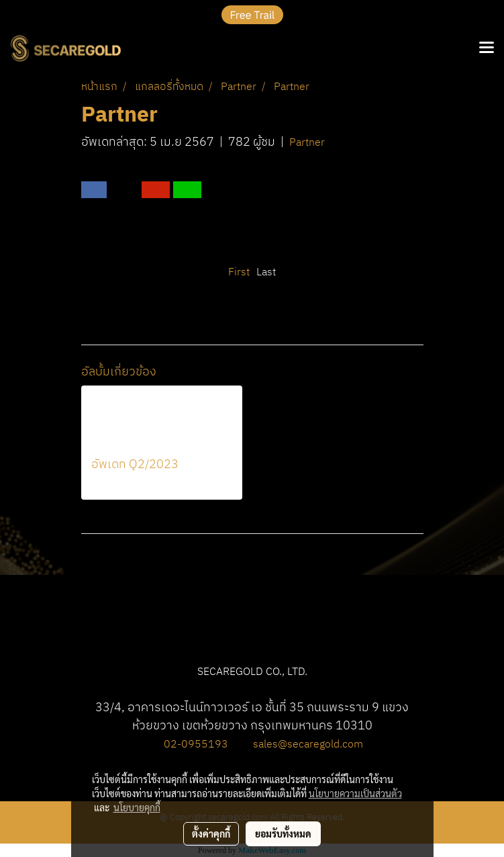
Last (266, 272)
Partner (307, 143)
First (239, 272)
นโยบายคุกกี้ (137, 807)
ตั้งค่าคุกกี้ (211, 833)
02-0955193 (196, 745)
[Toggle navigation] (487, 48)
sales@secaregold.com (308, 745)
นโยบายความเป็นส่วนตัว (355, 793)
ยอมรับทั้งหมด (283, 833)
